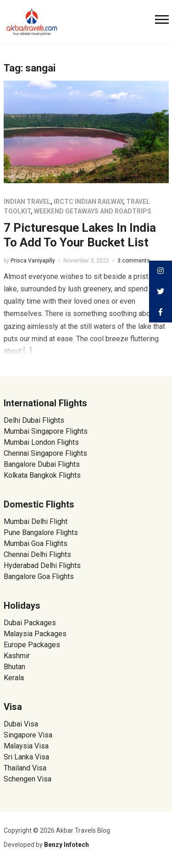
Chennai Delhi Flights (37, 554)
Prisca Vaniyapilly (33, 261)
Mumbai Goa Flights (36, 543)
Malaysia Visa (26, 746)
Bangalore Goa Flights (39, 576)
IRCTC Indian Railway (88, 202)
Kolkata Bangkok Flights (42, 475)
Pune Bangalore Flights (41, 532)
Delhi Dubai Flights (34, 420)
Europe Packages (32, 645)
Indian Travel (27, 202)
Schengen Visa (28, 779)
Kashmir (17, 656)
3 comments (134, 261)
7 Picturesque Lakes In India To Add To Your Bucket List (80, 235)
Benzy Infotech (67, 845)
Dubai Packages (30, 623)
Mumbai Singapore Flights (46, 431)
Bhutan (14, 667)
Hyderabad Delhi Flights (42, 565)
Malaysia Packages (35, 634)
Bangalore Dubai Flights (42, 464)
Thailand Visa (25, 768)
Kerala (14, 678)
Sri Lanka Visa (27, 757)
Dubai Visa (21, 724)
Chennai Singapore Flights (45, 453)
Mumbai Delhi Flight (36, 521)
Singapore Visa (28, 735)
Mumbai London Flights (41, 442)
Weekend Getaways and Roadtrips (93, 211)
